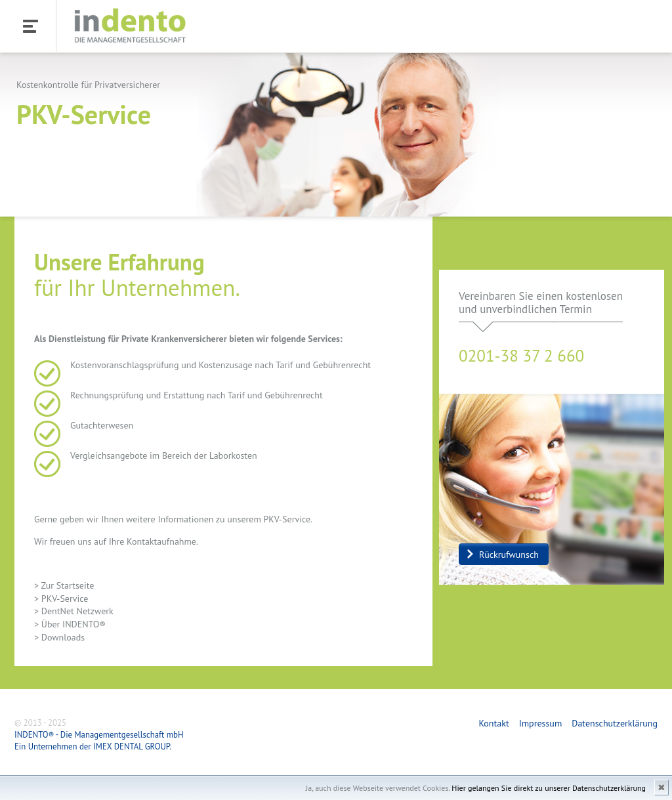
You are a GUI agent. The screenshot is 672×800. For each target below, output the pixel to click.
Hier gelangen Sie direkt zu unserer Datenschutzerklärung (549, 788)
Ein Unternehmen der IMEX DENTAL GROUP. (93, 747)
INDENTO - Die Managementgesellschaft (130, 27)
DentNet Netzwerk (77, 611)
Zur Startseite (68, 585)
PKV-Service (65, 599)
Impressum (541, 723)
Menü (27, 26)
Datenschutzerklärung (615, 723)
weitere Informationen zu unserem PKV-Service (218, 519)
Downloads (63, 637)
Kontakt (493, 723)
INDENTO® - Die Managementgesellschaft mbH (99, 735)
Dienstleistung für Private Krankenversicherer (138, 339)
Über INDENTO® (73, 624)
